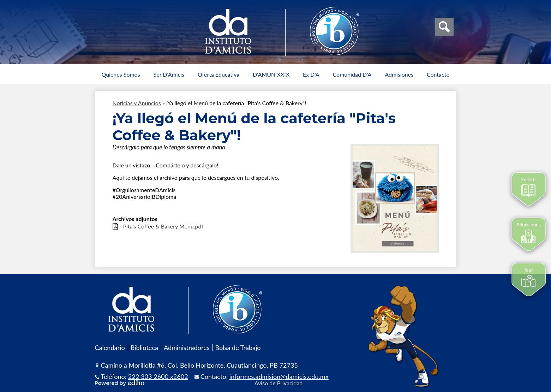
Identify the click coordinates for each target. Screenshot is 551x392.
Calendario (110, 348)
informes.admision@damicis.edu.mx (279, 376)
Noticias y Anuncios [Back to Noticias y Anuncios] (137, 103)
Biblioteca (144, 348)
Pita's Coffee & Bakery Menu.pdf (163, 226)
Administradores (187, 348)
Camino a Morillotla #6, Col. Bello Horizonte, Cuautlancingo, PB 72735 (199, 365)
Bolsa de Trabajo (238, 348)
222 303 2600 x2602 (158, 376)
